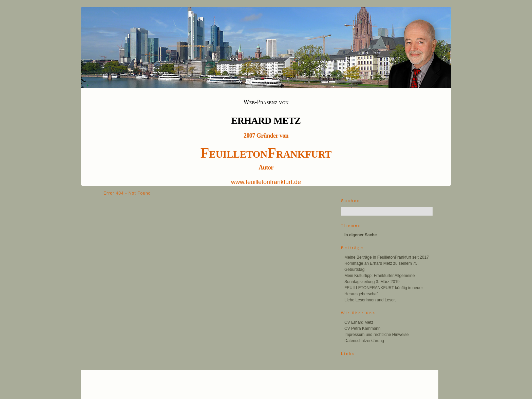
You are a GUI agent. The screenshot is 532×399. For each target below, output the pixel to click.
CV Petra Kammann (363, 328)
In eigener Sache (360, 235)
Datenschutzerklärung (364, 341)
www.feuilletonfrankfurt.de (266, 182)
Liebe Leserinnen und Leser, (370, 300)
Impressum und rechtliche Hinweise (376, 335)
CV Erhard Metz (359, 322)
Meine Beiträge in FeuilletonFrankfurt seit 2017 (387, 257)
